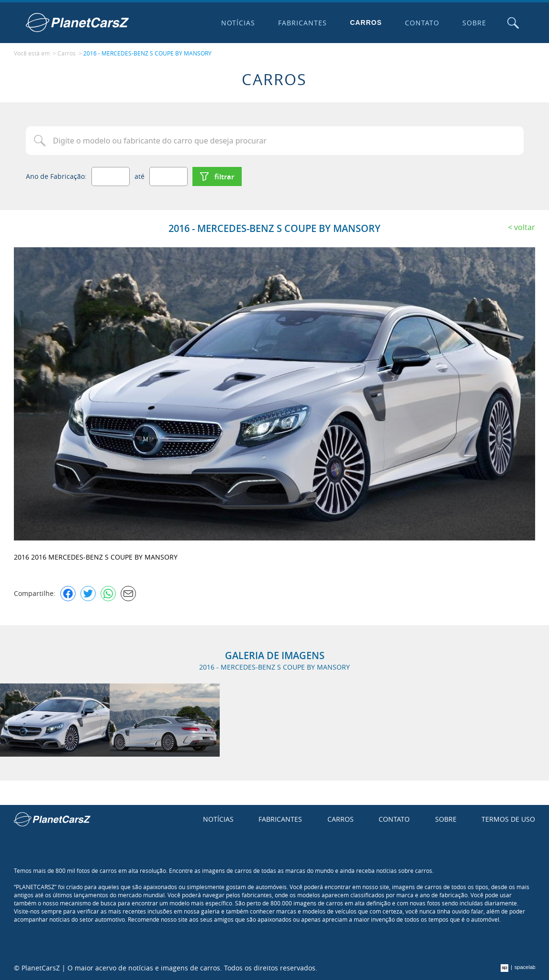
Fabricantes (303, 23)
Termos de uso (508, 819)
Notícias (238, 23)
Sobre (474, 23)
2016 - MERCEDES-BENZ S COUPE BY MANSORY (147, 53)
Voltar (525, 227)
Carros (366, 22)
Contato (422, 23)
